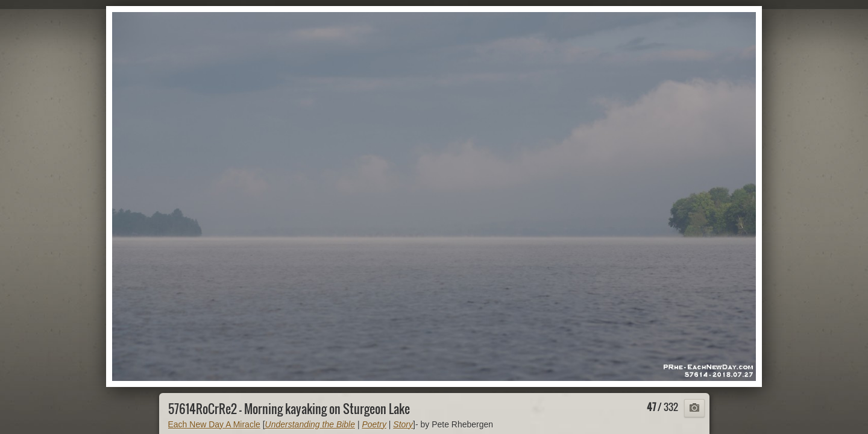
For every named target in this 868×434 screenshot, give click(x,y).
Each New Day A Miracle (214, 424)
